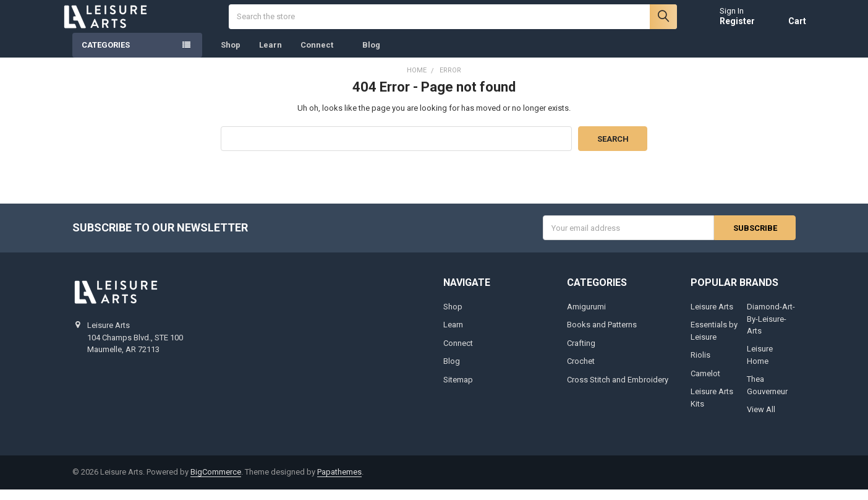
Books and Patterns (602, 335)
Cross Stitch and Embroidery (618, 390)
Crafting (581, 354)
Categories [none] (106, 55)
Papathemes (339, 482)
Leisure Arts (712, 317)
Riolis (700, 365)
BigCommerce (216, 482)
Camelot (705, 384)
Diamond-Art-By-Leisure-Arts (771, 329)
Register (727, 26)
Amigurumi (586, 317)
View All (761, 420)
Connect (322, 55)
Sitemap (458, 390)
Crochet (581, 372)
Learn (270, 55)
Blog (371, 55)
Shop (231, 55)
